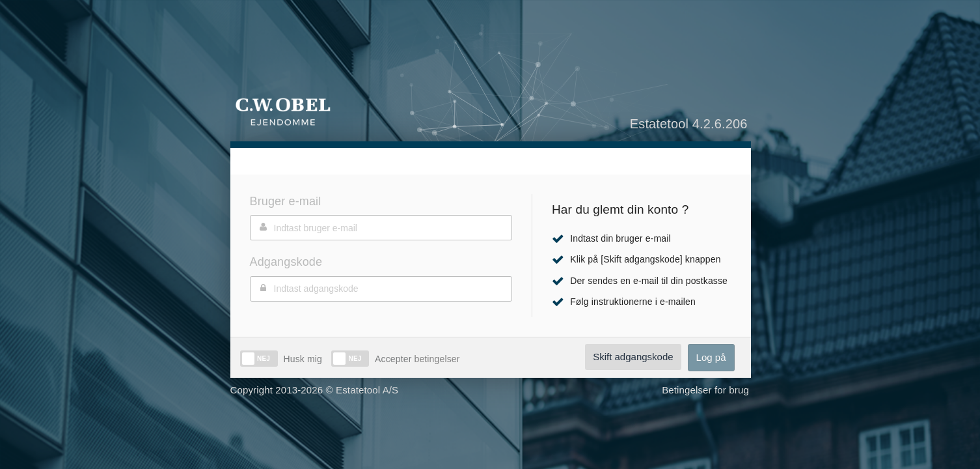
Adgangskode (286, 262)
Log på (711, 357)
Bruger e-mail (286, 201)
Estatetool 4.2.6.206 (689, 124)
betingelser (435, 359)
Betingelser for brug (705, 390)
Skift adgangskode (633, 357)
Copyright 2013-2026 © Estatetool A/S (315, 390)
